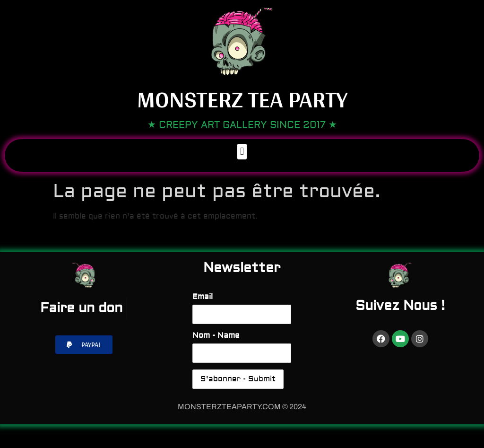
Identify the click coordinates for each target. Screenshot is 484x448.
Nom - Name (216, 335)
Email (203, 297)
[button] (242, 152)
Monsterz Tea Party (242, 99)
